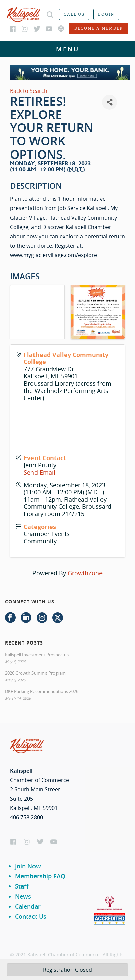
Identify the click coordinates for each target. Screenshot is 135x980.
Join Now (28, 866)
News (23, 896)
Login (106, 14)
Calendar (28, 906)
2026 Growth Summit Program (35, 673)
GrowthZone (85, 573)
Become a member (99, 28)
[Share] (109, 102)
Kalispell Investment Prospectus (37, 655)
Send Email (40, 472)
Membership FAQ (40, 876)
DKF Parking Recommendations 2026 (42, 691)
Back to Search (29, 91)
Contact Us (31, 916)
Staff (22, 886)
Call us (74, 14)
